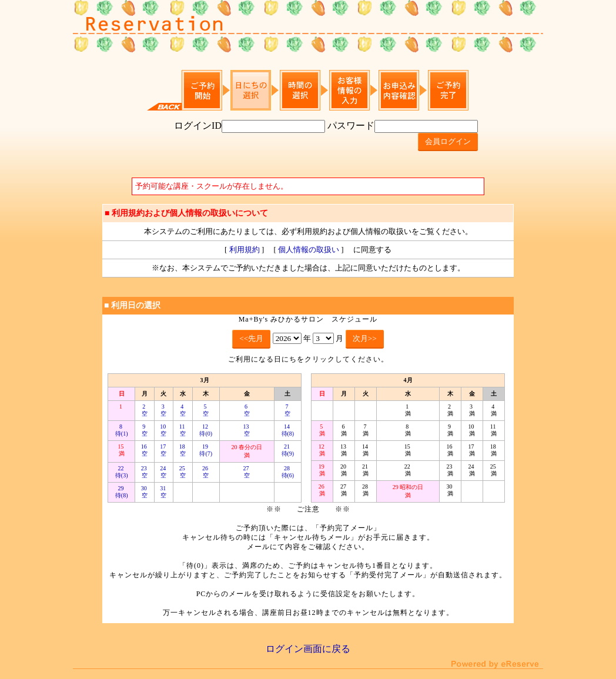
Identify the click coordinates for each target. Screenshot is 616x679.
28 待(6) (288, 472)
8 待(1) (122, 430)
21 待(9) (288, 450)
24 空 (164, 472)
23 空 (145, 472)
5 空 (206, 410)
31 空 (164, 492)
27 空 (247, 472)
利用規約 (245, 250)
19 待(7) (206, 450)
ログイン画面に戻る (308, 649)
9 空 (145, 430)
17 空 (164, 450)
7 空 (287, 410)
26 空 (206, 472)
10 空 (164, 430)
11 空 (183, 430)
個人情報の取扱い (309, 250)
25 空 (183, 472)
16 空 (145, 450)
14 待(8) (288, 430)
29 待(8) (122, 492)
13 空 (247, 430)
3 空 (163, 410)
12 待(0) (206, 430)
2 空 (145, 410)
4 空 (183, 410)
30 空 (145, 492)
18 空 (183, 450)
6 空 (247, 410)
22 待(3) (122, 472)
